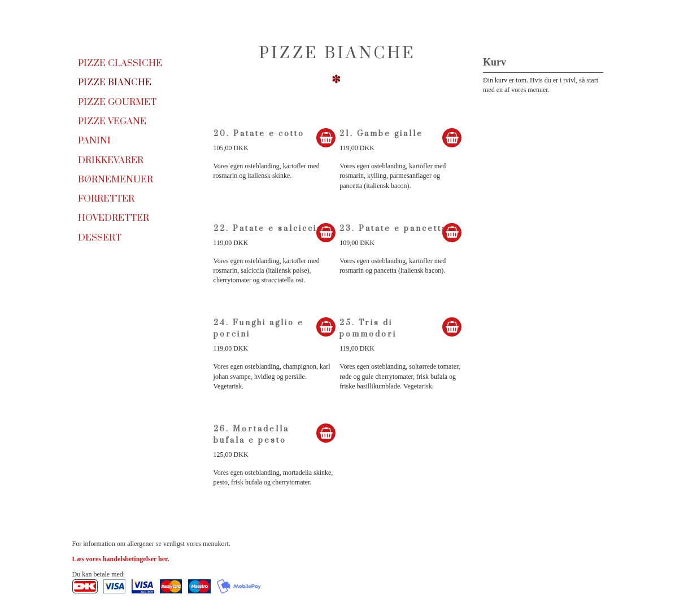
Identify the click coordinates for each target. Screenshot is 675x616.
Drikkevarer (111, 160)
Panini (94, 141)
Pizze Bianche (115, 82)
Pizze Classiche (120, 63)
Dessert (100, 238)
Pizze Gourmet (117, 102)
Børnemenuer (116, 180)
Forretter (106, 199)
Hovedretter (114, 218)
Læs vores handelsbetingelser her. (121, 559)
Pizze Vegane (112, 121)
